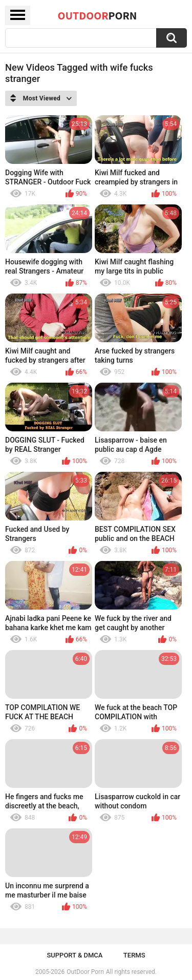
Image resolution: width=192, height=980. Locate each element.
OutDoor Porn (85, 972)
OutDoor (98, 15)
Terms (134, 955)
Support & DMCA (74, 955)
